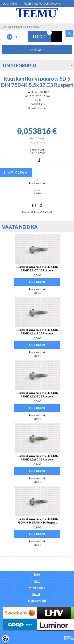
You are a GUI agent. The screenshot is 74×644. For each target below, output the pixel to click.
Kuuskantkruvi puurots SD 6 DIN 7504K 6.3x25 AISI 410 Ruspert (37, 521)
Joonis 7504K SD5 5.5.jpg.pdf (37, 212)
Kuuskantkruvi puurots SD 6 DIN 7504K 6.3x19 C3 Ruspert (37, 332)
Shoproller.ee (69, 638)
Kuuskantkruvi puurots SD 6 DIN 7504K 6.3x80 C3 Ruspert (37, 458)
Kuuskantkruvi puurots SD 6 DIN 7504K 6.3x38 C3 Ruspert (37, 395)
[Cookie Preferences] (6, 638)
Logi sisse (10, 3)
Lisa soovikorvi (37, 183)
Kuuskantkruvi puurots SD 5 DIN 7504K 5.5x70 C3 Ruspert (37, 269)
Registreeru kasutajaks (42, 3)
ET (10, 37)
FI (16, 37)
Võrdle (37, 193)
